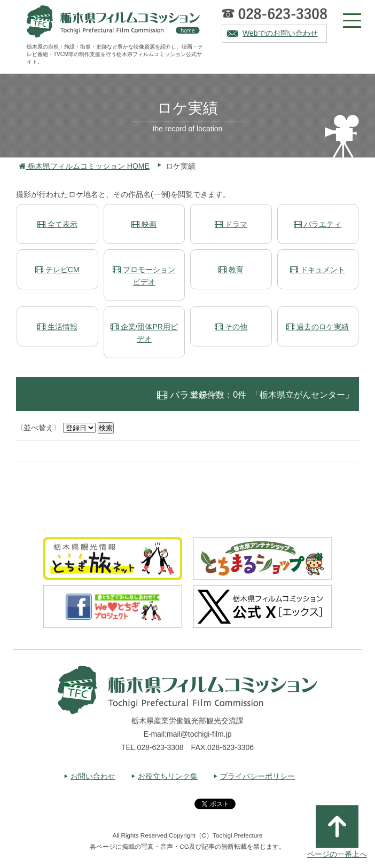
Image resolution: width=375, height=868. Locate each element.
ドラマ (231, 224)
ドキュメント (318, 270)
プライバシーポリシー (257, 776)
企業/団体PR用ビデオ (144, 333)
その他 (231, 327)
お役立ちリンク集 (168, 776)
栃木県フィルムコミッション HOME (84, 166)
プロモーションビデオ (144, 275)
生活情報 (57, 327)
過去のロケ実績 (318, 327)
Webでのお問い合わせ (280, 33)
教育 (231, 270)
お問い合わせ (93, 776)
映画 (144, 224)
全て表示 (57, 224)
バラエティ (318, 224)
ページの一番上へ (337, 832)
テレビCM (57, 270)
